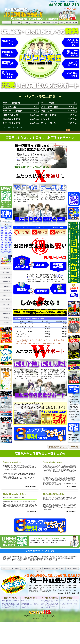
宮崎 (10, 249)
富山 (10, 236)
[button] (6, 224)
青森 (6, 227)
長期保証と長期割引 (71, 22)
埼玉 (10, 232)
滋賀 (6, 242)
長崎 (3, 253)
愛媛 (6, 248)
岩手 (2, 229)
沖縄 (9, 253)
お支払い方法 (6, 295)
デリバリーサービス (36, 568)
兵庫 (6, 241)
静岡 (10, 237)
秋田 (10, 227)
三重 (10, 239)
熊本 (2, 251)
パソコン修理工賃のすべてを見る (13, 128)
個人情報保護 (6, 313)
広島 (2, 246)
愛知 (6, 239)
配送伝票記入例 (6, 300)
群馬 (6, 232)
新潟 (2, 236)
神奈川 (10, 234)
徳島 (2, 248)
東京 (2, 234)
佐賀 (10, 251)
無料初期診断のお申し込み (50, 22)
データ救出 (26, 22)
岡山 (10, 244)
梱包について (6, 291)
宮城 (10, 229)
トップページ (7, 22)
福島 (2, 230)
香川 (10, 246)
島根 (6, 244)
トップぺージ (6, 568)
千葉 (10, 230)
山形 (6, 229)
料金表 (62, 22)
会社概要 (6, 322)
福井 (6, 237)
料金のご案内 (6, 282)
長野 (6, 236)
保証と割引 (6, 304)
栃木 (2, 232)
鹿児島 (6, 251)
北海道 (2, 227)
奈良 (2, 242)
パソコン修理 (16, 22)
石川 (2, 237)
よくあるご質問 (6, 277)
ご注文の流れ (6, 286)
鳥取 (2, 244)
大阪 (2, 241)
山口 (6, 246)
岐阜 (2, 239)
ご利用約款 (6, 318)
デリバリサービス (36, 22)
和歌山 (10, 242)
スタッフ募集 (6, 309)
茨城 (6, 230)
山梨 (6, 234)
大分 (6, 249)
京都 (10, 241)
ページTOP (40, 572)
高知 (10, 248)
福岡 (2, 249)
